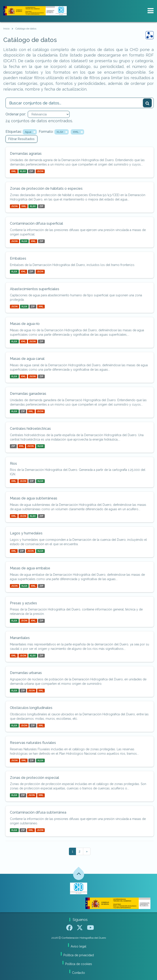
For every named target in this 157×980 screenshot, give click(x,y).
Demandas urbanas (26, 673)
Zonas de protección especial (34, 778)
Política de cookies (79, 964)
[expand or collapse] (151, 11)
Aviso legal (78, 946)
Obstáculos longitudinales (31, 708)
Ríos (13, 464)
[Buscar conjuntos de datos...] (80, 103)
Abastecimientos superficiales (35, 289)
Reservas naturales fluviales (33, 743)
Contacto (78, 973)
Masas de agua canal (27, 359)
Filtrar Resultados (21, 139)
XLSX (23, 171)
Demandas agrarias (26, 154)
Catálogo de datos (26, 29)
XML (14, 171)
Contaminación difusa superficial (36, 223)
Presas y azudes (23, 603)
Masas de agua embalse (30, 568)
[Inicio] (6, 29)
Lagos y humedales (26, 533)
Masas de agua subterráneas (34, 498)
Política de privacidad (79, 955)
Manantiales (20, 638)
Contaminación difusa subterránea (38, 812)
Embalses (18, 258)
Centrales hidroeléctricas (30, 429)
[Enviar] (147, 103)
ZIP (31, 171)
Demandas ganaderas (28, 394)
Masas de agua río (25, 324)
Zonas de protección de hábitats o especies (46, 189)
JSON (40, 171)
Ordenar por (15, 114)
